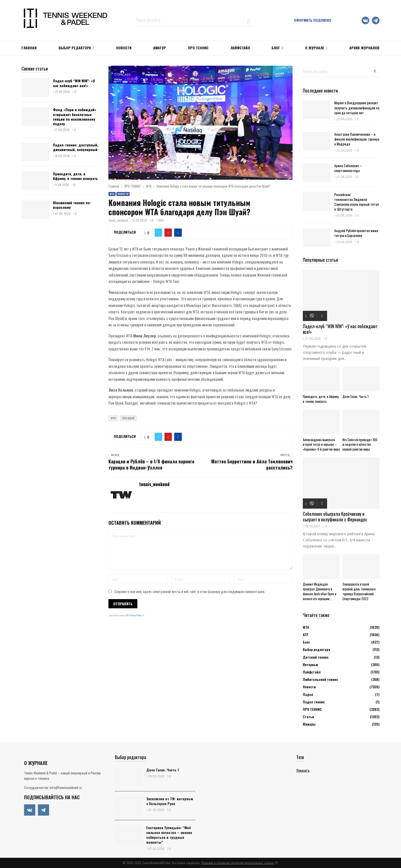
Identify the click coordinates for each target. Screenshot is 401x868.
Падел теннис (314, 702)
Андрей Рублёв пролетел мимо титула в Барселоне (356, 233)
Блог (276, 48)
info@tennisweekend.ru (66, 787)
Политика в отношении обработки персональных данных (238, 863)
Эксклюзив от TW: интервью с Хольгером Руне (170, 801)
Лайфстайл (312, 672)
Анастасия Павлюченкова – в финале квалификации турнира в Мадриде (357, 139)
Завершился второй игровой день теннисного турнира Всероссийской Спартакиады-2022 (359, 591)
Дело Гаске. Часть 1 (355, 396)
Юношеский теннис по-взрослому (72, 205)
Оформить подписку (313, 20)
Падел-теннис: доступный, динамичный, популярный (76, 147)
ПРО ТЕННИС (198, 48)
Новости (123, 194)
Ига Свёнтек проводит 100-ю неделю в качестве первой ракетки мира (360, 444)
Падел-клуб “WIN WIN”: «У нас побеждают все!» (74, 83)
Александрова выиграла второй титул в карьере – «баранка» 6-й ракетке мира (321, 444)
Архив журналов (364, 48)
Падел (308, 694)
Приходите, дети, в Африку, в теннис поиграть (75, 176)
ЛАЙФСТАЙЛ (240, 48)
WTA (112, 194)
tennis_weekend (118, 220)
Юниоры (309, 724)
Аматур (160, 48)
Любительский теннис (320, 679)
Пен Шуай (128, 418)
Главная (29, 48)
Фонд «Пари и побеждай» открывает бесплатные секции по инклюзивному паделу (75, 117)
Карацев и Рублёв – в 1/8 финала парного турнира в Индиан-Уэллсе (151, 464)
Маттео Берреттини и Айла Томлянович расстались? (252, 464)
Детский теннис (316, 657)
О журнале (315, 48)
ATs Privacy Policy (134, 615)
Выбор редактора (75, 48)
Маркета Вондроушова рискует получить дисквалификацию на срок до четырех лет (357, 107)
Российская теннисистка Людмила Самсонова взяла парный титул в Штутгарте (357, 202)
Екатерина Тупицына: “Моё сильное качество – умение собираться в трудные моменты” (169, 835)
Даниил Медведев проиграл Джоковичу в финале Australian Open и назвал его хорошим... (320, 591)
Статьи (308, 717)
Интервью (310, 664)
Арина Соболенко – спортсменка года (348, 168)
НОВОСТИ (124, 48)
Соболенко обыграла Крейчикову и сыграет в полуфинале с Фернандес (335, 517)
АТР (306, 635)
